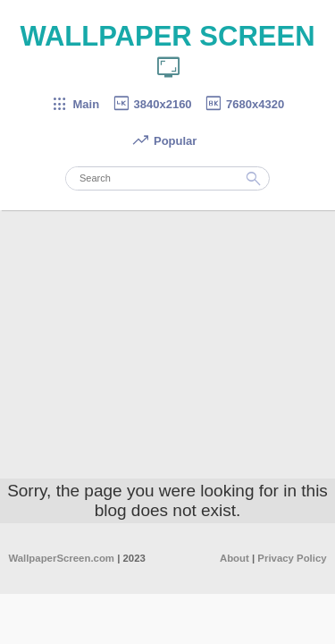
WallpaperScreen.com (61, 558)
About (234, 558)
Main (75, 104)
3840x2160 (152, 104)
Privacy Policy (292, 558)
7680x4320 (244, 104)
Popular (164, 141)
